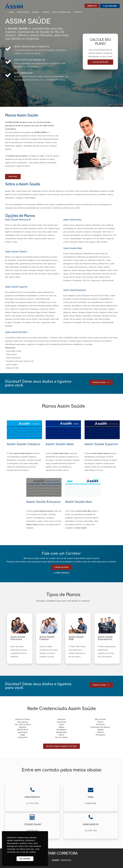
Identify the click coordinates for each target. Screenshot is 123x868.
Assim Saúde (23, 12)
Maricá (100, 722)
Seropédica (62, 730)
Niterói (62, 735)
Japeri (61, 724)
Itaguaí (61, 727)
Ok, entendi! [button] (25, 859)
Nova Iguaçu (23, 722)
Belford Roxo (23, 730)
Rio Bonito (100, 724)
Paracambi (61, 722)
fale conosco (63, 573)
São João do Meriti (23, 724)
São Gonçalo (100, 719)
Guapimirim (23, 737)
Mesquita (62, 719)
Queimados (23, 732)
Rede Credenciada (61, 12)
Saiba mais (13, 176)
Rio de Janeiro (61, 737)
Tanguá (100, 730)
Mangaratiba (62, 732)
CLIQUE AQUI (91, 803)
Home (11, 12)
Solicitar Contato (101, 382)
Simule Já (92, 6)
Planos (35, 12)
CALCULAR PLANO (100, 62)
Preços (46, 12)
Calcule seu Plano (62, 567)
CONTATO (78, 12)
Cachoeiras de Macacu (100, 727)
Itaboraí (100, 732)
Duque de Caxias (23, 719)
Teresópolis (100, 735)
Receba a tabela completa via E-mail (61, 746)
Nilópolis (23, 727)
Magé (23, 735)
